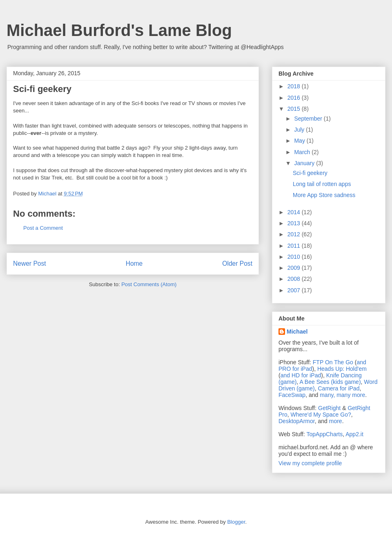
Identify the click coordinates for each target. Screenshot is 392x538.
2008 (295, 279)
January (305, 163)
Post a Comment (43, 228)
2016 (295, 98)
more (336, 421)
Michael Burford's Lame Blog (119, 30)
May (300, 141)
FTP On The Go (333, 362)
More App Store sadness (324, 195)
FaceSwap (292, 395)
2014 (295, 212)
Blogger (236, 522)
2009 (295, 268)
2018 (295, 86)
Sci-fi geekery (310, 173)
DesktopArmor (297, 421)
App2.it (354, 434)
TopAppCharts (325, 434)
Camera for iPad (339, 388)
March (303, 152)
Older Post (237, 263)
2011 (295, 246)
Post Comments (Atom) (149, 284)
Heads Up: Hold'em (342, 369)
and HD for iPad (301, 375)
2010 (295, 257)
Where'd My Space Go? (321, 415)
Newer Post (30, 263)
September (309, 119)
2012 (295, 234)
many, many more (342, 395)
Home (134, 263)
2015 (295, 109)
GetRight (329, 408)
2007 (295, 290)
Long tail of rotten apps (322, 184)
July (300, 130)
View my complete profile (310, 463)
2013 (295, 223)
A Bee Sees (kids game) (330, 382)
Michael (297, 332)
